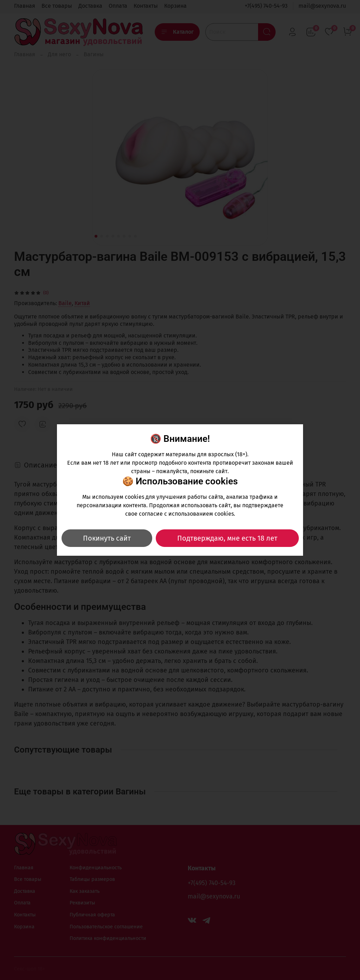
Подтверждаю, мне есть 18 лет (227, 538)
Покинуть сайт (107, 538)
